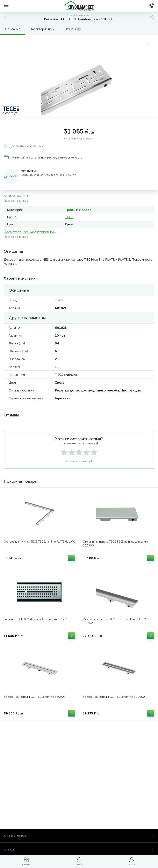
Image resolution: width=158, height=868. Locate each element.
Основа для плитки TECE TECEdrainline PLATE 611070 (39, 542)
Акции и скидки (79, 836)
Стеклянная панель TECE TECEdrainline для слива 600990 (115, 544)
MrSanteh (28, 171)
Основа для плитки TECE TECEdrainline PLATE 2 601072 (114, 621)
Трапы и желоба (78, 210)
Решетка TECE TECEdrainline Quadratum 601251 (36, 619)
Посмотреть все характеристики (30, 232)
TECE (69, 217)
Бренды (79, 849)
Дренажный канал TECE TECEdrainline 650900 (35, 697)
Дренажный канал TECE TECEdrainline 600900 (114, 697)
